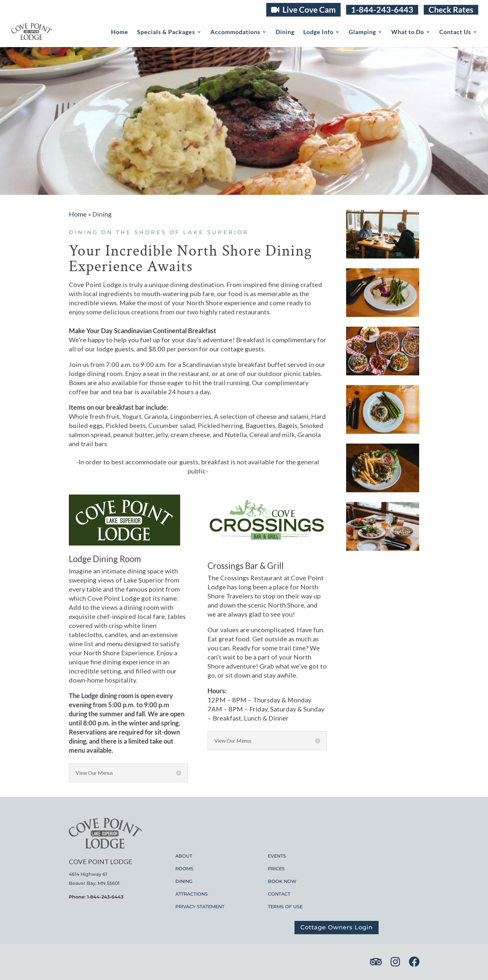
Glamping (362, 32)
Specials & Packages (166, 32)
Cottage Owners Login (337, 927)
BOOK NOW (282, 881)
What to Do (408, 32)
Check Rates (451, 10)
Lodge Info (318, 32)
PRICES (276, 869)
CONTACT (279, 894)
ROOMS (184, 869)
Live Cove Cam (303, 9)
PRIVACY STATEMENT (200, 907)
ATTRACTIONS (192, 894)
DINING (184, 881)
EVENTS (277, 856)
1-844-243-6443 (382, 10)
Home (120, 32)
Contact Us (455, 32)
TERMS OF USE (285, 907)
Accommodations (235, 32)
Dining (285, 32)
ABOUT (184, 856)
